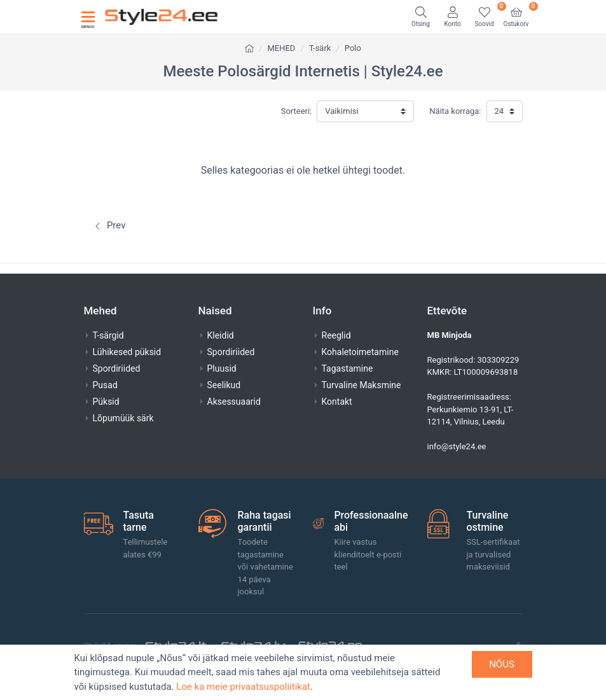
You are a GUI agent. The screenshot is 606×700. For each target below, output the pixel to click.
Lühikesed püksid (127, 352)
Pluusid (222, 368)
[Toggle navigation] (88, 17)
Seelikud (224, 385)
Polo (353, 48)
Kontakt (337, 402)
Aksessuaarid (234, 402)
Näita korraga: (455, 111)
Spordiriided (117, 368)
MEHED (281, 48)
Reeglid (336, 335)
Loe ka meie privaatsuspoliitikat (243, 687)
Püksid (106, 402)
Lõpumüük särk (123, 418)
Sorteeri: (297, 111)
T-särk (320, 48)
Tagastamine (348, 368)
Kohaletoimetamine (360, 352)
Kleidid (221, 335)
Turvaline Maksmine (362, 385)
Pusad (105, 385)
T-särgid (108, 335)
